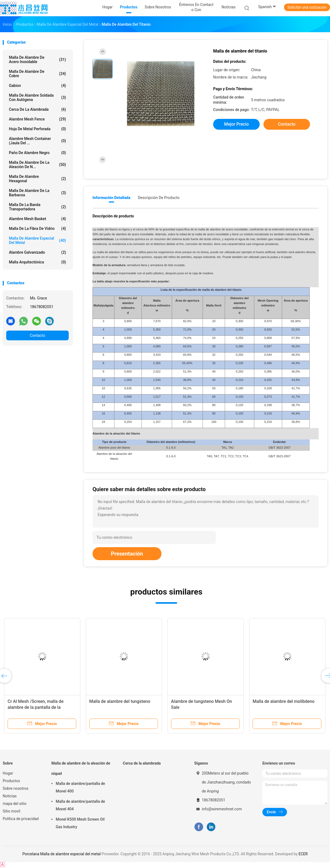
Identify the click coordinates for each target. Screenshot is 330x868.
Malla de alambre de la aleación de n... (37, 165)
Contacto (37, 335)
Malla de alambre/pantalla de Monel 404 (80, 805)
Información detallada (111, 198)
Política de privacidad (21, 819)
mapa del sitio (15, 804)
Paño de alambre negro (37, 153)
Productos (11, 781)
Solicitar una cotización (307, 7)
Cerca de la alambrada (37, 109)
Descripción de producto (159, 198)
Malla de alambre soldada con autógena (37, 97)
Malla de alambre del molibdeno (284, 701)
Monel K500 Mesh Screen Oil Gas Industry (80, 823)
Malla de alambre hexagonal (37, 179)
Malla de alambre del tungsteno (120, 701)
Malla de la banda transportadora (37, 207)
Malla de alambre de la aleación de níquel (81, 768)
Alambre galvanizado (37, 252)
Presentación (127, 554)
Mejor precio (236, 124)
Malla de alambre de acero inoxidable (37, 60)
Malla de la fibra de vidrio (37, 229)
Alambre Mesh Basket (37, 219)
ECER (303, 854)
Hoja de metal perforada (37, 129)
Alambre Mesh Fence (37, 119)
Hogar (8, 773)
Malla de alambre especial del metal (37, 240)
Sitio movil (11, 811)
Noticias (10, 796)
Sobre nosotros (16, 788)
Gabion (37, 86)
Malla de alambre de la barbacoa (37, 193)
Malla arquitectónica (37, 262)
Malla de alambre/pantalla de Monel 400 (80, 787)
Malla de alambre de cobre (37, 74)
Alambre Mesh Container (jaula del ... (37, 141)
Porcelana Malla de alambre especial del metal (62, 854)
